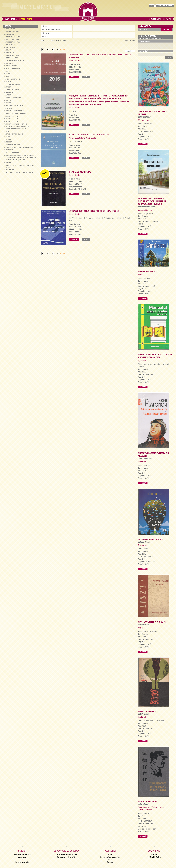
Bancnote (10, 150)
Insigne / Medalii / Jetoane (16, 160)
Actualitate (10, 29)
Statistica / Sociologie (14, 134)
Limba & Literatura (13, 90)
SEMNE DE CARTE (155, 19)
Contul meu (22, 857)
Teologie (9, 139)
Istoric (110, 854)
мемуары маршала (148, 801)
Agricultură (142, 361)
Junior (8, 87)
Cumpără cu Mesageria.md (22, 854)
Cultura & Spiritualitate (15, 61)
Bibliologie (10, 53)
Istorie (9, 82)
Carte (45, 41)
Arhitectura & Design (14, 37)
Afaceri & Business (13, 31)
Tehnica (9, 142)
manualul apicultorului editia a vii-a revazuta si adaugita (155, 356)
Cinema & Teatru (12, 58)
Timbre (8, 163)
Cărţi (7, 19)
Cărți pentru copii (144, 120)
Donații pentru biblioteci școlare (66, 854)
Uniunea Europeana (13, 145)
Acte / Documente (12, 153)
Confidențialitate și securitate (110, 857)
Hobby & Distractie (13, 79)
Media (110, 860)
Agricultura (10, 34)
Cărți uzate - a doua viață (66, 857)
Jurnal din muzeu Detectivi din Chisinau (153, 113)
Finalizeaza (167, 29)
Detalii (86, 77)
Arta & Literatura (12, 39)
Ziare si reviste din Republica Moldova (20, 147)
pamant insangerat (147, 711)
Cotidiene (9, 63)
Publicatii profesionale (15, 111)
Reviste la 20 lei (12, 121)
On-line (9, 103)
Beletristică (142, 462)
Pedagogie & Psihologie (14, 106)
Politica (9, 108)
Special (14, 19)
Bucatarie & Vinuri (13, 55)
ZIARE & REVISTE (59, 41)
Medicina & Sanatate (13, 98)
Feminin (9, 74)
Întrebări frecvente (165, 6)
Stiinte (9, 137)
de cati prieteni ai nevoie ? (151, 539)
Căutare (130, 41)
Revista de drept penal (80, 172)
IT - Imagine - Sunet (13, 84)
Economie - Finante (13, 68)
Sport (8, 131)
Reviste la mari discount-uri (16, 124)
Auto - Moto (10, 45)
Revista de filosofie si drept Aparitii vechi (89, 135)
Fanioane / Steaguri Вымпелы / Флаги (20, 172)
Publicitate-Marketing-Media (17, 113)
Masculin (9, 95)
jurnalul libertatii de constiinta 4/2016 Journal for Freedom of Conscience (100, 56)
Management (11, 92)
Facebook (154, 854)
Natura (9, 100)
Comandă (74, 77)
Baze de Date (11, 47)
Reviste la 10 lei (12, 116)
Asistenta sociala (13, 42)
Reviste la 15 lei (12, 119)
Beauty (9, 50)
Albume (141, 275)
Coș (152, 6)
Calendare (10, 170)
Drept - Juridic (11, 66)
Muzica (141, 628)
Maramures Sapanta (148, 271)
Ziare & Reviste (26, 19)
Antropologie (143, 545)
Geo (7, 76)
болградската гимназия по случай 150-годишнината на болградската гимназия (152, 201)
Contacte (167, 19)
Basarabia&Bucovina (145, 210)
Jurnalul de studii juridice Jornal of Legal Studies (94, 211)
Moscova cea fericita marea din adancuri (153, 455)
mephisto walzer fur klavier (152, 622)
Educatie (9, 71)
